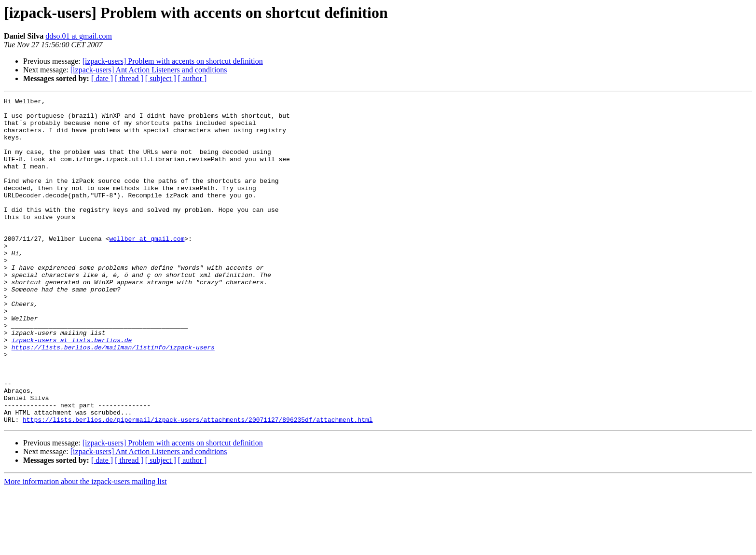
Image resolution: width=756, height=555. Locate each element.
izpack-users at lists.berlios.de (72, 389)
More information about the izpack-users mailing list (85, 547)
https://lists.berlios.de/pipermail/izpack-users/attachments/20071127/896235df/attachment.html (198, 485)
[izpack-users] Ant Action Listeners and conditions (149, 70)
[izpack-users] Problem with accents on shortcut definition (173, 61)
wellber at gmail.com (147, 267)
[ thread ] (129, 78)
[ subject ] (161, 78)
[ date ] (102, 78)
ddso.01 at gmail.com (79, 36)
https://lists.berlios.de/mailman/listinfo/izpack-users (113, 398)
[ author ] (192, 78)
